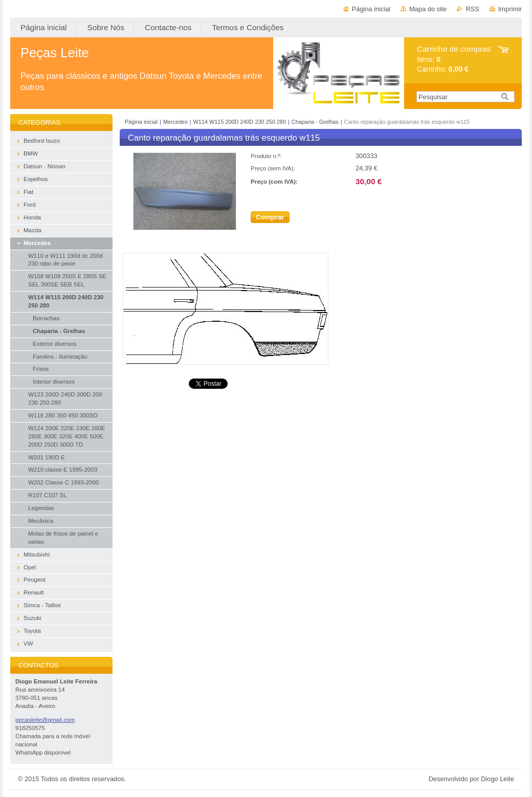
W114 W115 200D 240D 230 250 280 (240, 122)
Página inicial (371, 9)
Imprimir (510, 9)
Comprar (270, 217)
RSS (472, 9)
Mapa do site (428, 9)
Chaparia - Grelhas (315, 122)
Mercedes (175, 122)
